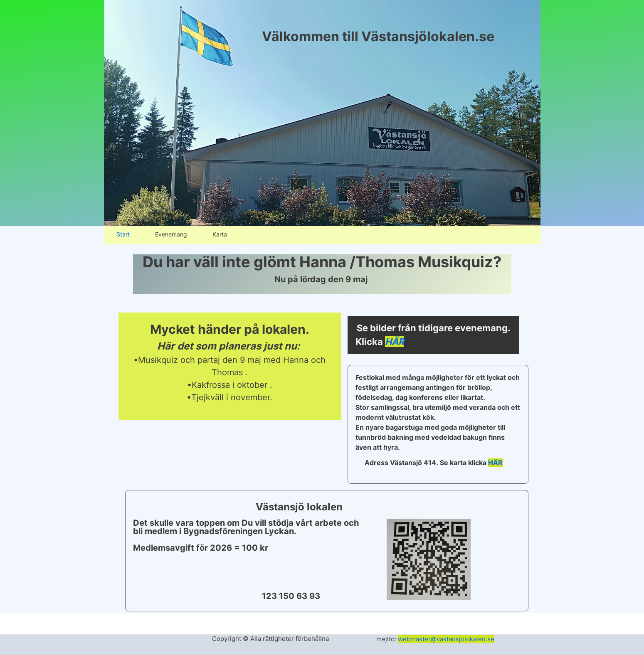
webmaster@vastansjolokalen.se (446, 639)
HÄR (395, 342)
